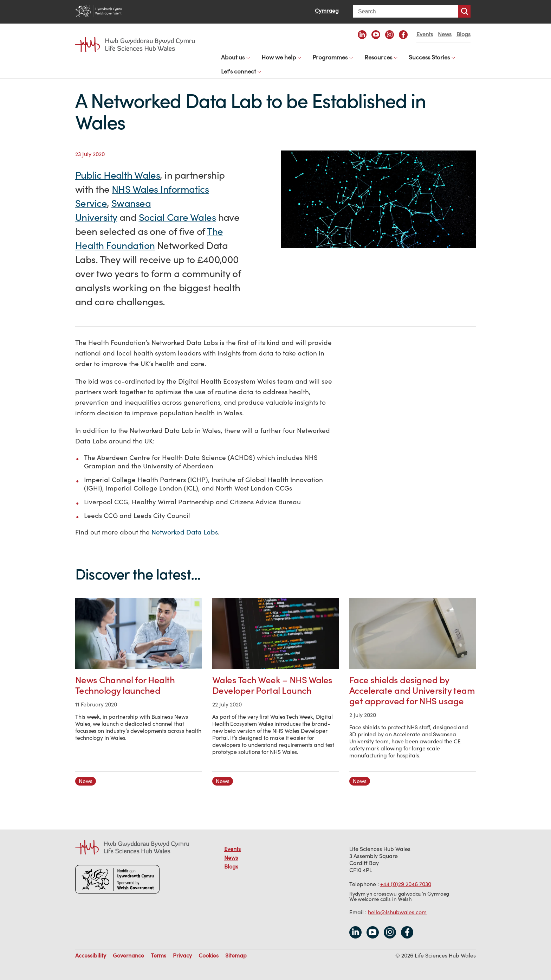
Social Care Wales (177, 210)
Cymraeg (327, 11)
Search (464, 11)
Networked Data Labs (185, 525)
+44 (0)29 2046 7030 (406, 877)
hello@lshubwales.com (397, 905)
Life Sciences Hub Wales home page (135, 45)
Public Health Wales (118, 168)
